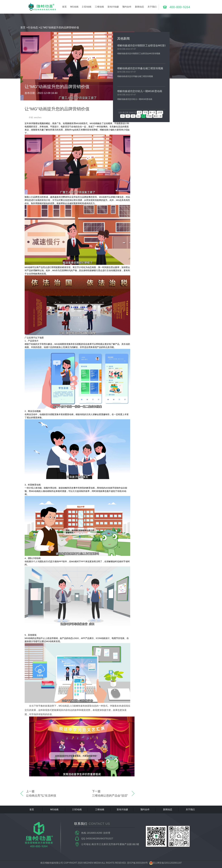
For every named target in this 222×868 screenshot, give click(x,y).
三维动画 (99, 7)
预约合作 (127, 7)
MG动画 (74, 7)
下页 (145, 112)
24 (138, 116)
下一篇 (110, 794)
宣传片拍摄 (113, 7)
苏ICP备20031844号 (137, 863)
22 (128, 116)
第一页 (152, 112)
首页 (64, 7)
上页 (139, 112)
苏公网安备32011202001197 (166, 863)
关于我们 (152, 7)
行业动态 (33, 28)
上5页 (160, 112)
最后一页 (158, 116)
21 (123, 116)
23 (133, 116)
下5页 (149, 116)
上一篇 (44, 794)
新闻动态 (139, 7)
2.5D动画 (87, 7)
